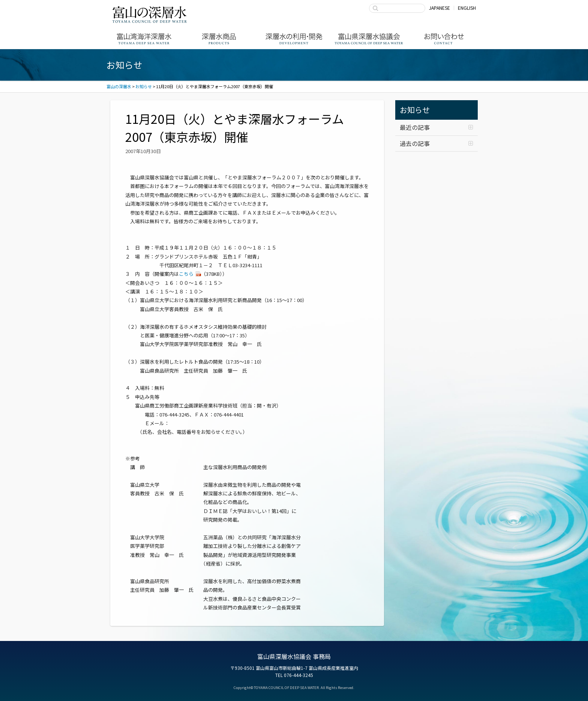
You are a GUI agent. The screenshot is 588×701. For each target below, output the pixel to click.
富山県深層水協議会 (369, 39)
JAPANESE (439, 8)
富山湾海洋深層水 (144, 39)
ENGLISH (467, 8)
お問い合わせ (444, 39)
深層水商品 (219, 39)
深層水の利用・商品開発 (294, 39)
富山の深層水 (150, 14)
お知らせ (415, 110)
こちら (186, 274)
